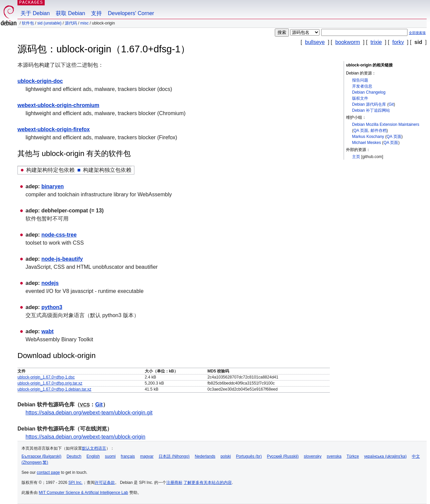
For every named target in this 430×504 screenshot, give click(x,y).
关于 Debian (35, 13)
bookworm (348, 42)
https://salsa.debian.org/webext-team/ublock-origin (85, 437)
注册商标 (174, 483)
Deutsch (74, 456)
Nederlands (205, 456)
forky (398, 42)
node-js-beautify (62, 259)
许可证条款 (105, 483)
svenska (334, 456)
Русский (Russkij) (283, 456)
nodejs (50, 283)
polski (226, 456)
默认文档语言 (94, 448)
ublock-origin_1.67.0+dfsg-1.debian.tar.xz (54, 389)
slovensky (313, 456)
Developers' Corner (131, 13)
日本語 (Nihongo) (174, 456)
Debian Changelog (369, 92)
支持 (96, 13)
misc (84, 23)
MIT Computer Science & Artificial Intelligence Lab (83, 493)
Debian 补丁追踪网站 (371, 110)
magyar (147, 456)
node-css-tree (59, 235)
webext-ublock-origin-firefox (54, 129)
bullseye (315, 42)
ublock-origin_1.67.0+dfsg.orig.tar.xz (50, 383)
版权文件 (360, 98)
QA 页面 (361, 131)
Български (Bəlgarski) (41, 456)
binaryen (53, 186)
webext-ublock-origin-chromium (58, 105)
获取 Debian (70, 13)
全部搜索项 (417, 33)
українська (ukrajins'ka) (385, 456)
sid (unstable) (49, 23)
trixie (376, 42)
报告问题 (360, 80)
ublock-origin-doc (40, 81)
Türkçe (353, 456)
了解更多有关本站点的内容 (208, 483)
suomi (110, 456)
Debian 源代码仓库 (369, 104)
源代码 (71, 23)
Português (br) (249, 456)
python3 (52, 307)
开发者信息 (362, 86)
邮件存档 (379, 131)
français (128, 456)
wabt (47, 331)
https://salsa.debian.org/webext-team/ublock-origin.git (89, 413)
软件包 (28, 23)
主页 (356, 157)
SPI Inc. (76, 483)
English (93, 456)
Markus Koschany (368, 137)
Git (391, 104)
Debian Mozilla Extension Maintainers (386, 124)
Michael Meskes (367, 143)
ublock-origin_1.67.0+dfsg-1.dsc (46, 377)
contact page (48, 472)
